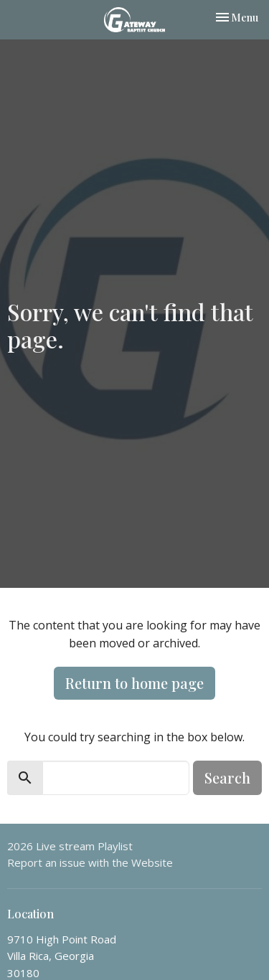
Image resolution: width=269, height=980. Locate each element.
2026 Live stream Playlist (70, 846)
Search (227, 777)
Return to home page (134, 683)
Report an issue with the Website (90, 862)
